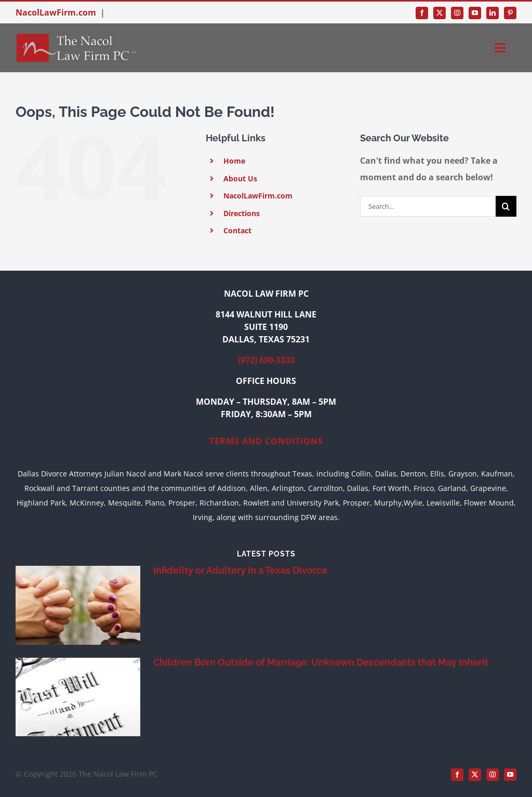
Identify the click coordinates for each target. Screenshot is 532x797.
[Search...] (428, 206)
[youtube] (475, 13)
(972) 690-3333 (266, 360)
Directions (242, 213)
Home (234, 161)
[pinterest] (510, 13)
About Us (240, 178)
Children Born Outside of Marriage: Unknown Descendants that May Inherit (321, 662)
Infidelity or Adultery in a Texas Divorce (240, 570)
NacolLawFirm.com (56, 12)
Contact (237, 230)
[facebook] (422, 13)
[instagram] (457, 13)
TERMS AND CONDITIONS (266, 441)
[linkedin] (493, 13)
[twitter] (440, 13)
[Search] (506, 206)
